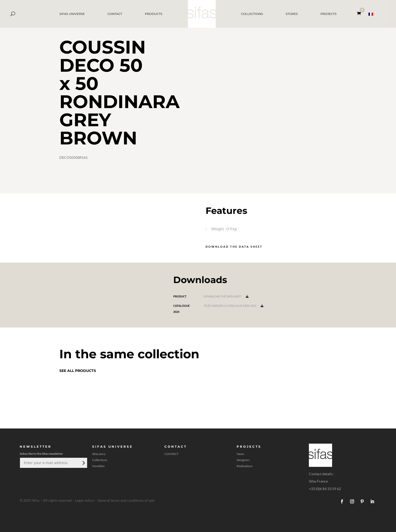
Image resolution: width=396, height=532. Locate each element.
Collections (100, 460)
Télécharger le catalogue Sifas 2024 (233, 306)
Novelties (98, 466)
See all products (78, 371)
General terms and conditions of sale (126, 500)
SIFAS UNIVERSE (72, 14)
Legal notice (85, 500)
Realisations (245, 466)
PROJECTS (329, 14)
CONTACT (115, 14)
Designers (243, 460)
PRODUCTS (154, 14)
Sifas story (99, 454)
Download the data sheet (234, 247)
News (240, 454)
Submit (83, 463)
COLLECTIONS (252, 14)
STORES (292, 14)
